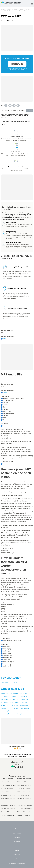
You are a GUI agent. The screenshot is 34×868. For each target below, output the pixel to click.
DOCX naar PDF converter (24, 809)
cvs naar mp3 (24, 699)
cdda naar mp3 (15, 702)
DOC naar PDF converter (8, 809)
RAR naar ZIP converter (7, 789)
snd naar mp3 (5, 696)
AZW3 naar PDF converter (8, 799)
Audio (15, 9)
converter (11, 678)
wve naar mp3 (14, 705)
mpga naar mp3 (25, 708)
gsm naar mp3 (24, 696)
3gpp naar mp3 (5, 708)
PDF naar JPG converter (8, 812)
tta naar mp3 (24, 702)
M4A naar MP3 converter (8, 782)
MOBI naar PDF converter (8, 795)
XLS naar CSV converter (24, 802)
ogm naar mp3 (5, 714)
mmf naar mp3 (15, 711)
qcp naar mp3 (14, 714)
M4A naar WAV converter (8, 792)
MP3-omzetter (13, 11)
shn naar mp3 (5, 702)
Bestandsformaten (17, 833)
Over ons (17, 829)
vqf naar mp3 (24, 694)
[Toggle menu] (32, 4)
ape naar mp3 (14, 699)
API (17, 846)
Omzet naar (13, 689)
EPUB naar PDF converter (24, 782)
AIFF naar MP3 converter (24, 792)
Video (21, 9)
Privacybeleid (17, 837)
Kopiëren (30, 110)
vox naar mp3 (5, 699)
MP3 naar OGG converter (24, 789)
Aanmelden (22, 69)
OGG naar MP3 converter (24, 795)
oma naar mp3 (24, 711)
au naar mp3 (14, 696)
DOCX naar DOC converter (24, 805)
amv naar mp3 (5, 711)
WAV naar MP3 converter (24, 779)
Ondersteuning (17, 842)
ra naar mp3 (4, 694)
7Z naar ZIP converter (7, 779)
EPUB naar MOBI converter (8, 785)
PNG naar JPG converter (24, 799)
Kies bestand (17, 64)
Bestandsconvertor (6, 9)
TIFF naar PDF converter (8, 815)
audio (5, 392)
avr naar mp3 (5, 705)
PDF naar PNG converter (24, 812)
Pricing (17, 850)
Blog (17, 859)
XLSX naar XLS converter (8, 805)
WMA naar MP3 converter (24, 785)
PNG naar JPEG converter (8, 802)
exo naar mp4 (14, 683)
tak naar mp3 (14, 694)
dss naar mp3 (24, 705)
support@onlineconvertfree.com (17, 863)
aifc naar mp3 (14, 708)
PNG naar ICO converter (24, 815)
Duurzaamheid (17, 855)
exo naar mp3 (5, 683)
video (5, 339)
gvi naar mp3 (24, 714)
